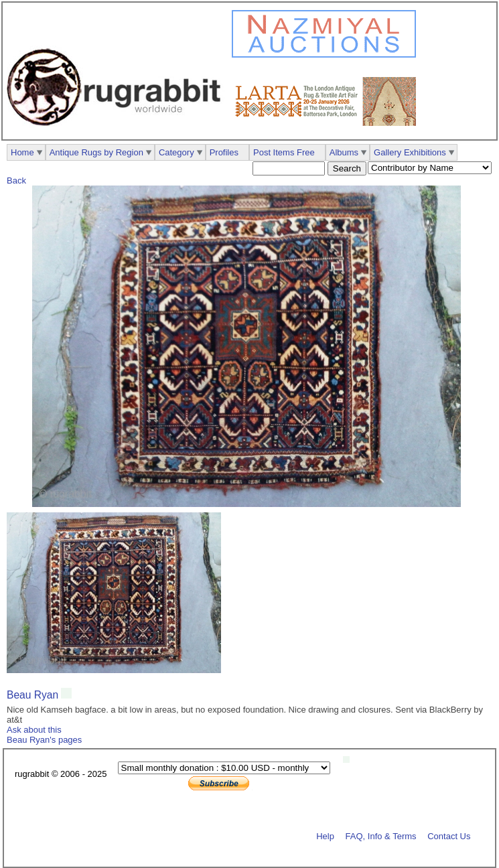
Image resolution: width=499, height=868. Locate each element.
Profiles (224, 152)
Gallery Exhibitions (410, 152)
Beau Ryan (32, 695)
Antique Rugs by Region (96, 152)
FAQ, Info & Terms (381, 836)
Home (22, 152)
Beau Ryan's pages (44, 740)
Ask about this (34, 730)
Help (325, 836)
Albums (344, 152)
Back (16, 180)
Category (176, 152)
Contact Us (449, 836)
